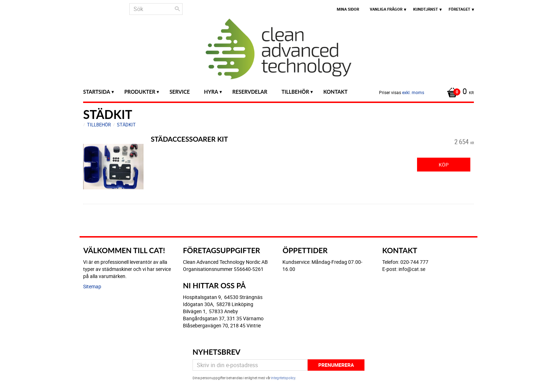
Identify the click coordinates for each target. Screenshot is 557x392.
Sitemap (92, 286)
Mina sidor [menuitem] (348, 9)
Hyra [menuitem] (211, 92)
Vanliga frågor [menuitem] (386, 9)
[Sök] (177, 9)
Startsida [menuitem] (97, 92)
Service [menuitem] (180, 92)
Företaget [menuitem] (459, 9)
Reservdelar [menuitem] (250, 92)
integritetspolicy (283, 378)
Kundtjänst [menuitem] (426, 9)
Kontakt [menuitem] (335, 92)
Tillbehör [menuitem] (296, 92)
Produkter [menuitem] (140, 92)
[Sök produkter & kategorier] (156, 9)
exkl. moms (413, 92)
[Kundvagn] (459, 92)
